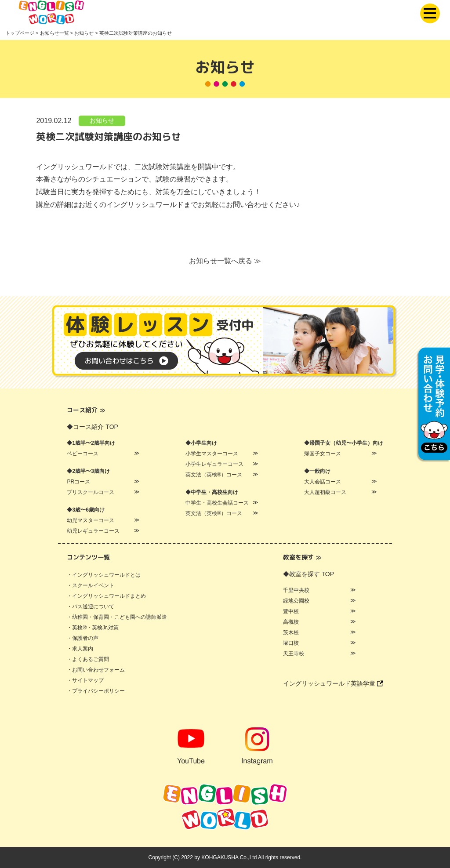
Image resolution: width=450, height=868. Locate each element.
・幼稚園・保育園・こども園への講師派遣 (117, 617)
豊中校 (291, 611)
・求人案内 (80, 649)
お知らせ (102, 121)
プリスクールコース (91, 492)
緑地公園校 (296, 601)
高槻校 (291, 622)
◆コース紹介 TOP (92, 427)
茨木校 (291, 632)
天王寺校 (294, 654)
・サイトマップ (85, 680)
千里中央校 (296, 590)
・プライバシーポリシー (96, 691)
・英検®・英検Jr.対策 (93, 628)
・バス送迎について (91, 607)
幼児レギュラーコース (93, 531)
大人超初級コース (325, 492)
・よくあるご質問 (88, 659)
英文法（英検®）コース (214, 475)
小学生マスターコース (212, 454)
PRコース (78, 482)
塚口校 (291, 643)
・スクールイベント (91, 585)
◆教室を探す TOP (308, 574)
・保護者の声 (83, 638)
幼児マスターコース (91, 520)
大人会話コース (323, 482)
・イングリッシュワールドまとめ (106, 596)
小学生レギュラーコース (214, 464)
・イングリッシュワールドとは (104, 575)
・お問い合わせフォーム (96, 670)
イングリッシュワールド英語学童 (333, 683)
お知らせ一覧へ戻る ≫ (225, 261)
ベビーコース (83, 454)
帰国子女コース (323, 454)
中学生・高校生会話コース (217, 503)
